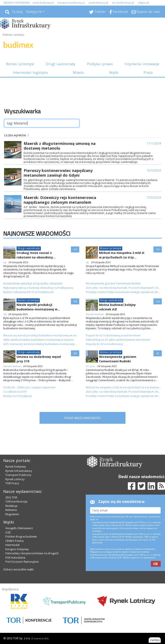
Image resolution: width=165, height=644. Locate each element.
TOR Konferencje (16, 501)
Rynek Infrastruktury (19, 471)
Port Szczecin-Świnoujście (22, 562)
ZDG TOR (11, 497)
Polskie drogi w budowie (21, 536)
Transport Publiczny (18, 475)
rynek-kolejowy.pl (43, 3)
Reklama (11, 510)
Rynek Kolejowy (16, 466)
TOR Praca (12, 483)
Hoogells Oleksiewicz (19, 528)
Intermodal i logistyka (30, 73)
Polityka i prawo (100, 64)
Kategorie (34, 12)
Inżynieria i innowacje (142, 64)
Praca (148, 73)
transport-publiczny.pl (71, 3)
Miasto (78, 73)
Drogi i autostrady (60, 64)
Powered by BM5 (41, 639)
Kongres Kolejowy (17, 549)
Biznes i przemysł (20, 64)
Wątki (114, 73)
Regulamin (12, 514)
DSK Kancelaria (15, 557)
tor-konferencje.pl (123, 3)
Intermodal (12, 545)
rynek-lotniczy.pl (98, 3)
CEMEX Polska (15, 541)
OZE (8, 532)
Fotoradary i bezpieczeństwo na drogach (32, 553)
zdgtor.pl (144, 3)
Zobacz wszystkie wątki (18, 569)
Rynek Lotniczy (15, 479)
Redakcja (11, 506)
